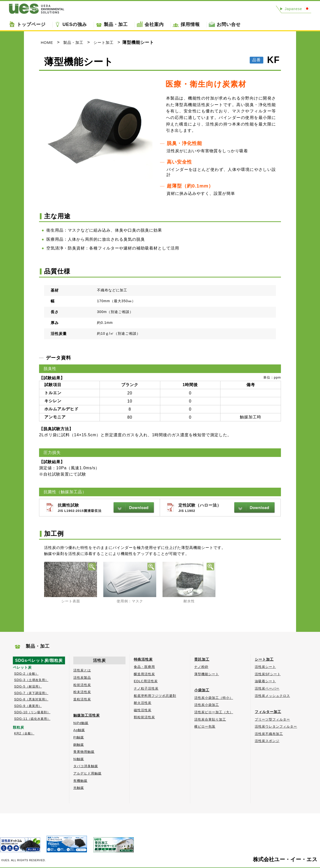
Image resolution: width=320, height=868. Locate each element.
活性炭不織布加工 (269, 734)
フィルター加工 (268, 712)
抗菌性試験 (106, 508)
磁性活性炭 (143, 710)
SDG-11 (32, 719)
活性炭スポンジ (267, 741)
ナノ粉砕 (201, 667)
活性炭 (99, 660)
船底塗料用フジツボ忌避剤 (155, 696)
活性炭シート (265, 667)
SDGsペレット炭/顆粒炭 (39, 660)
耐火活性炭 (143, 703)
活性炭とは (82, 670)
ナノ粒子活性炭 (146, 688)
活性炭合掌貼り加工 (210, 719)
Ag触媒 (79, 730)
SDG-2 (26, 674)
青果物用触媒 (84, 752)
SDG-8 (31, 699)
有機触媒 (80, 781)
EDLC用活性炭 (146, 681)
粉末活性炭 (82, 692)
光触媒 (79, 788)
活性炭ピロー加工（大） (214, 712)
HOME (47, 42)
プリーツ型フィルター (272, 719)
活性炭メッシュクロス (272, 696)
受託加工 (202, 659)
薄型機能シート (207, 674)
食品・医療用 (144, 667)
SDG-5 (28, 686)
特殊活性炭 (143, 659)
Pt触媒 (79, 737)
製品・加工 (116, 24)
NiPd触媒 (81, 723)
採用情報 (190, 24)
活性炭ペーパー (267, 688)
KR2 (24, 733)
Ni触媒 (79, 759)
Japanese (291, 9)
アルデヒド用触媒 (87, 773)
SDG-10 (32, 712)
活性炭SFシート (268, 674)
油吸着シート (265, 681)
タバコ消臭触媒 (86, 766)
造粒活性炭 (82, 699)
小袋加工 (202, 690)
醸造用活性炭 (144, 674)
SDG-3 (31, 680)
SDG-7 (31, 693)
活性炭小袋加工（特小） (214, 698)
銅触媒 (79, 745)
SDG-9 (28, 706)
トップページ (31, 24)
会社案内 (154, 24)
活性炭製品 (82, 678)
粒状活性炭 (82, 685)
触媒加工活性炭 (87, 715)
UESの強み (75, 24)
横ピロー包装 (205, 726)
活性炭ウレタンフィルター (276, 726)
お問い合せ (229, 24)
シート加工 (104, 42)
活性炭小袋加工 (207, 705)
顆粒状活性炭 (144, 717)
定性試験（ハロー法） (227, 508)
